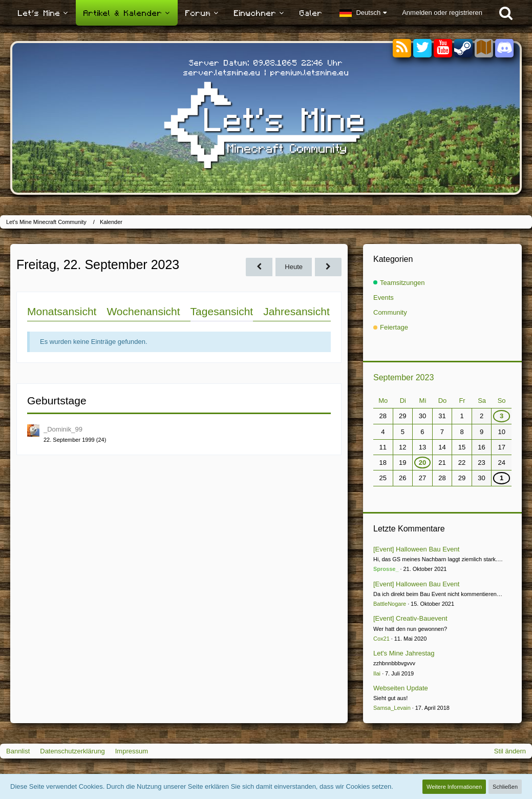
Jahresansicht (296, 311)
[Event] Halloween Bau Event (416, 549)
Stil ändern (510, 751)
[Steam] (463, 47)
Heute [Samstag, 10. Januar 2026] (294, 267)
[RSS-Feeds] (402, 48)
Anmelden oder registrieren (442, 13)
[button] (363, 13)
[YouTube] (443, 48)
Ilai (377, 673)
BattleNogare (390, 604)
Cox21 (381, 639)
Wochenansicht (143, 311)
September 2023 (403, 377)
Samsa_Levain (392, 708)
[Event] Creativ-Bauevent (410, 618)
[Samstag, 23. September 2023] (328, 267)
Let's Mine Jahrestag (404, 653)
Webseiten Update (401, 688)
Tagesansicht (222, 311)
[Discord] (504, 46)
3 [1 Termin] (502, 416)
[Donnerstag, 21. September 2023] (259, 267)
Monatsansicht (62, 311)
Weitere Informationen (454, 787)
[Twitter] (422, 48)
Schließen (505, 787)
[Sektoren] (484, 48)
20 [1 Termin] (422, 463)
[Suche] (506, 13)
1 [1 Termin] (502, 478)
